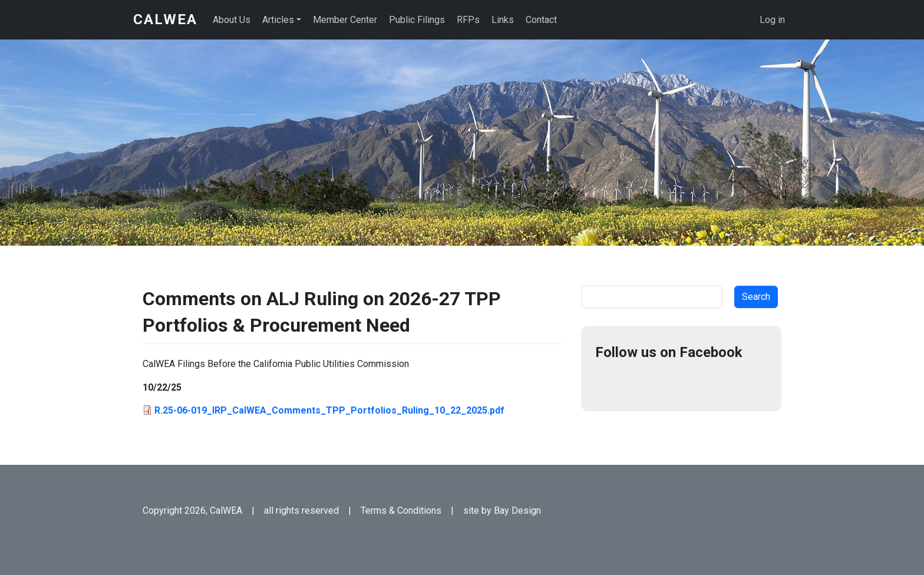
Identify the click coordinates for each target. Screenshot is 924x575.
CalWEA (165, 19)
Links (503, 20)
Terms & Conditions (401, 510)
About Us (232, 20)
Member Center (345, 20)
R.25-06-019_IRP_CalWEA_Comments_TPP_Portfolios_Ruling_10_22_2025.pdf (329, 410)
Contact (541, 20)
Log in (772, 20)
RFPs (468, 20)
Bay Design (517, 510)
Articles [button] (278, 20)
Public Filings (417, 20)
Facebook (609, 383)
